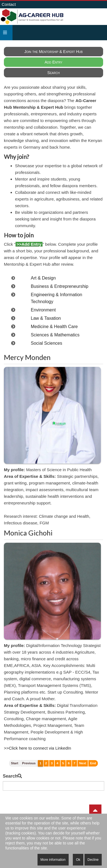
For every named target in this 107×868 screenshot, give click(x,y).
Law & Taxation (46, 318)
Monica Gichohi (28, 533)
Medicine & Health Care (54, 327)
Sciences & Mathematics (55, 335)
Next (83, 763)
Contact (9, 4)
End (93, 763)
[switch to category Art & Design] (13, 278)
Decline (93, 860)
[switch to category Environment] (13, 310)
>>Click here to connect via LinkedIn (38, 748)
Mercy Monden (27, 357)
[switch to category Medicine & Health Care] (13, 327)
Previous (29, 763)
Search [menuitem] (53, 73)
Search (10, 776)
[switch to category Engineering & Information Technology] (13, 295)
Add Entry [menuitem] (53, 62)
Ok (78, 860)
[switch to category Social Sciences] (13, 343)
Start (14, 763)
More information (53, 860)
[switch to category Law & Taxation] (13, 318)
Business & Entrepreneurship (60, 286)
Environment (43, 310)
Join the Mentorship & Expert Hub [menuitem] (54, 52)
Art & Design (43, 278)
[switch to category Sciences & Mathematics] (13, 335)
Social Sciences (47, 343)
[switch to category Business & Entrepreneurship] (13, 286)
